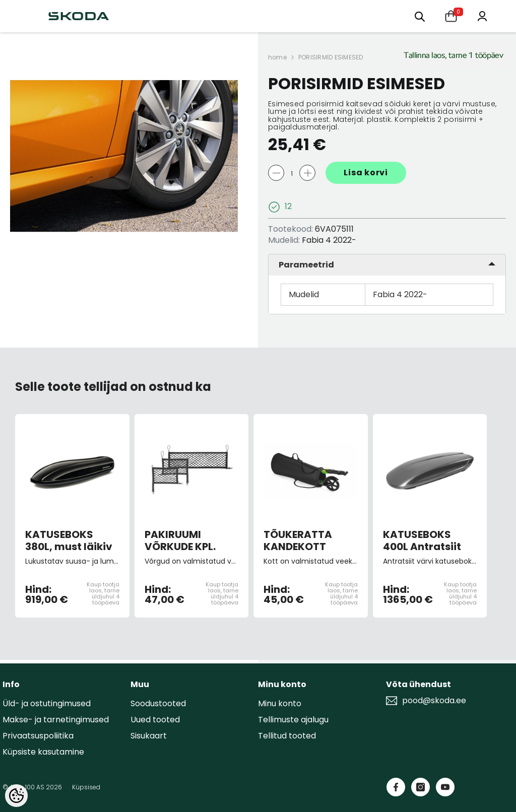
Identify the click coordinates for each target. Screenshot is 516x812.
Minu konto (280, 703)
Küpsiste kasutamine (43, 752)
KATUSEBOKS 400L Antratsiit (422, 540)
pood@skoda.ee (434, 701)
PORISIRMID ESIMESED (331, 57)
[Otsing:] (420, 16)
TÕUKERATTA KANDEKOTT (298, 540)
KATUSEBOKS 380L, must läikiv (69, 540)
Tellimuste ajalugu (293, 720)
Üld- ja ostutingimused (47, 703)
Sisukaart (149, 736)
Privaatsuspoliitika (38, 736)
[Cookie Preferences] (16, 796)
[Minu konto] (482, 15)
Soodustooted (158, 703)
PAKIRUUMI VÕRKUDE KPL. (180, 540)
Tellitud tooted (287, 736)
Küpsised (86, 787)
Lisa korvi (366, 173)
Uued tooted (155, 720)
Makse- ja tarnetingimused (56, 720)
